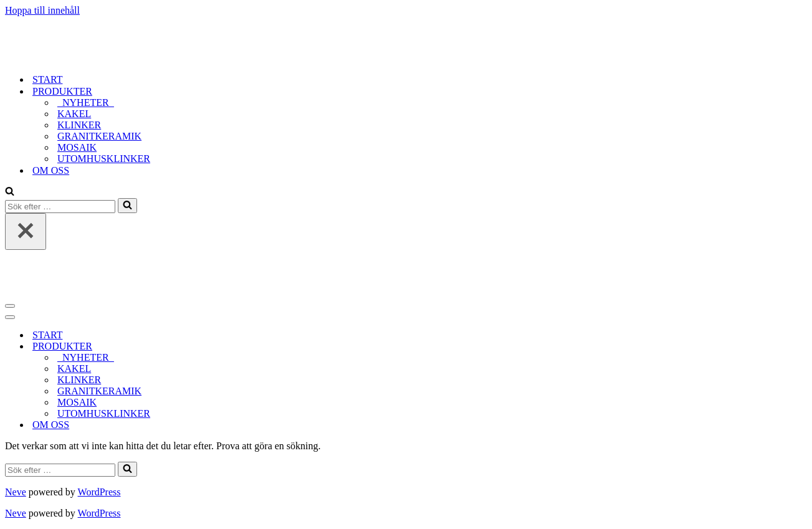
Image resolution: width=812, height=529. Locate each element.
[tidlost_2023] (83, 58)
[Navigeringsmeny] (10, 306)
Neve (16, 492)
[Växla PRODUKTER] (223, 347)
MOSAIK (77, 147)
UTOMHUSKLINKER (104, 159)
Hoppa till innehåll (42, 10)
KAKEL (74, 114)
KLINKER (79, 125)
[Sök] (10, 192)
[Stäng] (26, 231)
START (47, 79)
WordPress (99, 492)
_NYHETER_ (86, 102)
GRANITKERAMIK (99, 136)
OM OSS (51, 170)
